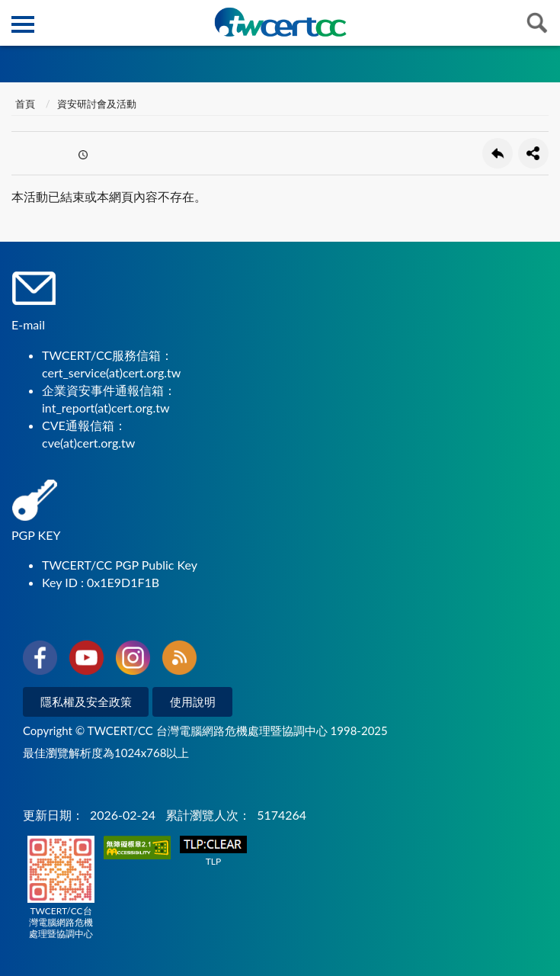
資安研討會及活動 (97, 104)
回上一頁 (498, 153)
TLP (213, 851)
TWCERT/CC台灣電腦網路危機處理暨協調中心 (61, 888)
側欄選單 (23, 24)
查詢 (537, 23)
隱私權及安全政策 (86, 701)
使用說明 (193, 701)
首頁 (25, 104)
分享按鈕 (533, 153)
